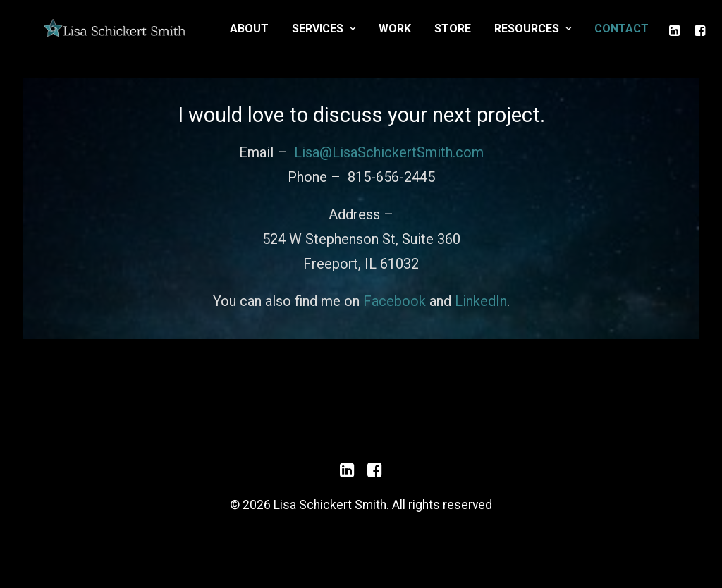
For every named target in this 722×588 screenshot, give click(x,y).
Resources (654, 38)
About (371, 38)
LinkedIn (481, 322)
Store (574, 38)
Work (516, 38)
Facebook (394, 322)
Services (445, 38)
